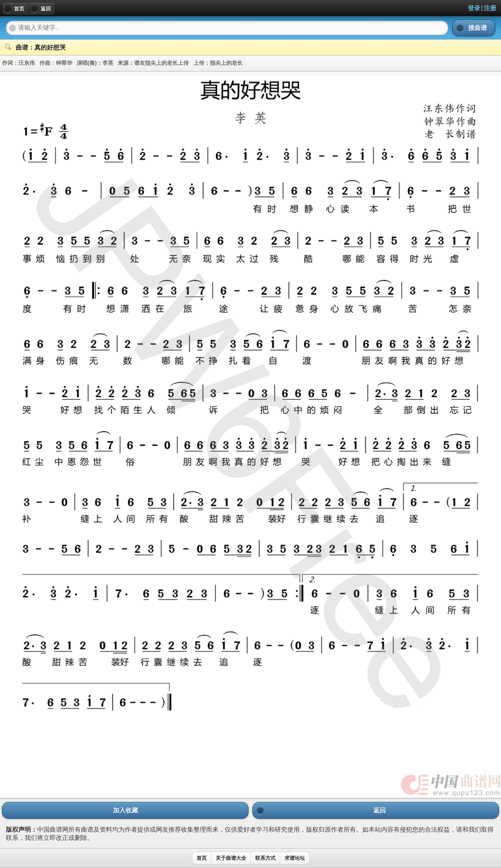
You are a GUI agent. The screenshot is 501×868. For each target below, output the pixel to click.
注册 (490, 8)
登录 (474, 8)
